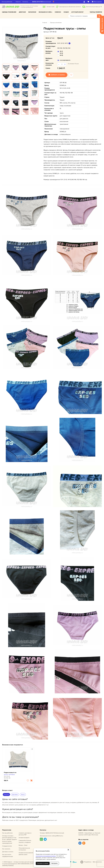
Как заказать (6, 849)
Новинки (58, 12)
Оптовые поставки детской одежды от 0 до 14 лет (10, 840)
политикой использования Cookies (46, 856)
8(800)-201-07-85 (38, 2)
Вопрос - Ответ (23, 845)
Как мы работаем (7, 2)
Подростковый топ (10, 773)
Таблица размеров (96, 12)
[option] (22, 45)
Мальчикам (32, 12)
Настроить (54, 863)
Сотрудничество (7, 846)
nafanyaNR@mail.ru (57, 836)
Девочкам (22, 12)
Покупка (6, 795)
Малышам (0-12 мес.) (45, 12)
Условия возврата (24, 838)
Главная (45, 23)
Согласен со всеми (43, 863)
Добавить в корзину (57, 75)
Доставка (15, 795)
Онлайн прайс (51, 7)
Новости (18, 2)
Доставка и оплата (8, 852)
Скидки (66, 12)
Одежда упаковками (9, 12)
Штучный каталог (77, 12)
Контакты (26, 2)
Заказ (23, 795)
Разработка (88, 862)
